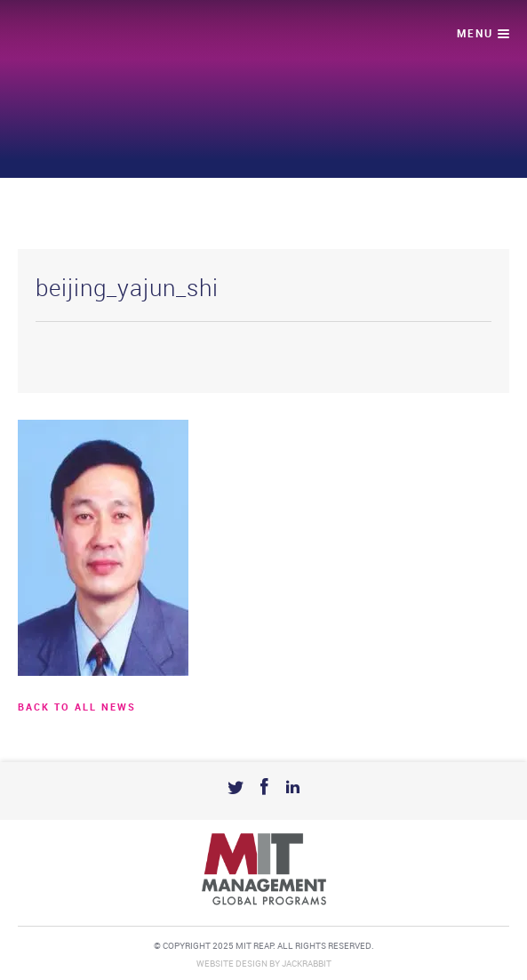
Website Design (232, 964)
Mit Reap (86, 36)
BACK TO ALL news (77, 708)
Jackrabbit (307, 964)
